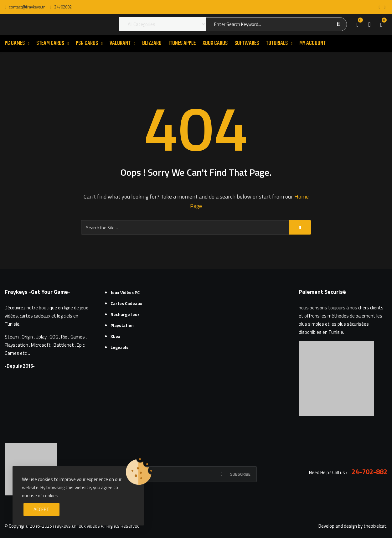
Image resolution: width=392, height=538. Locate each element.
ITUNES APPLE (182, 43)
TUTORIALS (277, 43)
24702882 (61, 7)
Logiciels (119, 347)
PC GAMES (15, 43)
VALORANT (120, 43)
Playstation (122, 325)
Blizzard (152, 43)
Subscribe (240, 474)
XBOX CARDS (215, 43)
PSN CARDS (87, 43)
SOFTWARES (247, 43)
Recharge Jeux (125, 314)
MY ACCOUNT (312, 43)
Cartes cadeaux (126, 303)
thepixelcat (375, 526)
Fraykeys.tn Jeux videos (76, 526)
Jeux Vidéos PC (125, 292)
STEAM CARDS (50, 43)
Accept (41, 509)
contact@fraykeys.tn (25, 7)
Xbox (115, 336)
